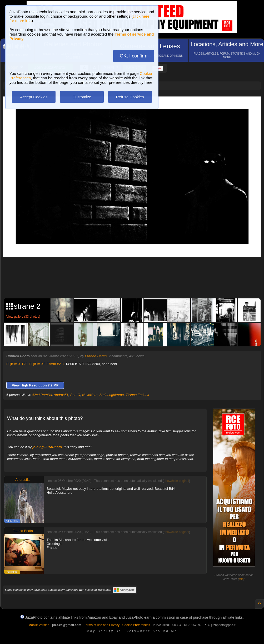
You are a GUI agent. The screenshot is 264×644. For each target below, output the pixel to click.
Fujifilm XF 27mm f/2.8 (46, 364)
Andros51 (61, 395)
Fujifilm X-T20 (17, 364)
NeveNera (90, 395)
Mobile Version (39, 625)
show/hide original (176, 481)
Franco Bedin (96, 356)
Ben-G (75, 395)
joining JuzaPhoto (47, 447)
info (241, 579)
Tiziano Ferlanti (137, 395)
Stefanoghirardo (112, 395)
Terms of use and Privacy (102, 625)
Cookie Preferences (136, 625)
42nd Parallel (42, 395)
